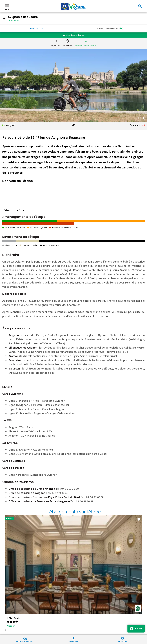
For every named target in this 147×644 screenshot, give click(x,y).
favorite (139, 519)
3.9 (140, 118)
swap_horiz (73, 125)
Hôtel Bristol (14, 618)
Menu (7, 7)
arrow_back (4, 18)
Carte (139, 628)
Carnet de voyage (24, 641)
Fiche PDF (122, 641)
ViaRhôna (13, 20)
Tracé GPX (73, 641)
